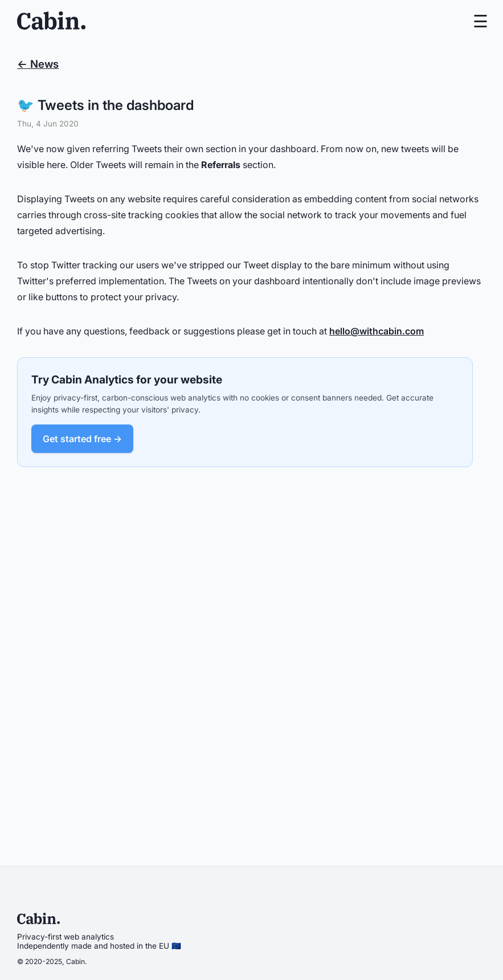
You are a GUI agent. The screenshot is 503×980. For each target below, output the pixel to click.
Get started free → (82, 439)
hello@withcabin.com (377, 331)
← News (38, 64)
